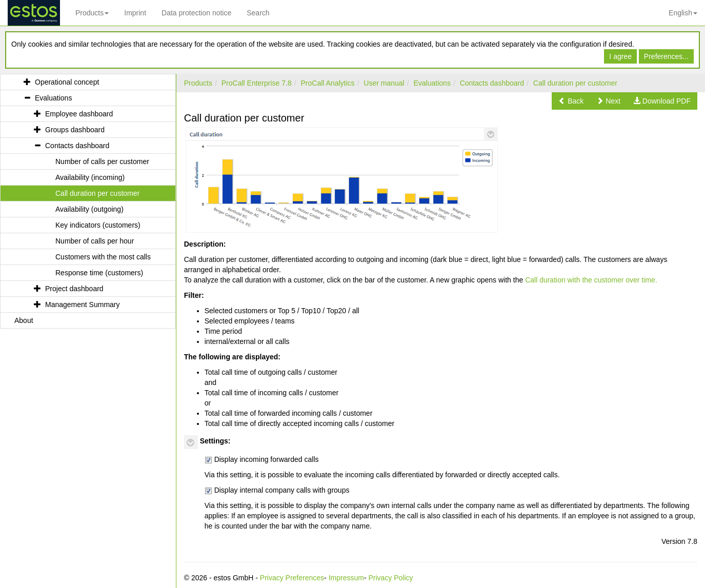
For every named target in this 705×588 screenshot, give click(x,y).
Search (258, 13)
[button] (571, 101)
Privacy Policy (390, 578)
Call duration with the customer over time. (591, 280)
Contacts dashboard (492, 83)
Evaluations (432, 83)
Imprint (135, 13)
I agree (620, 56)
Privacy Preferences (292, 578)
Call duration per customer (575, 83)
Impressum (346, 578)
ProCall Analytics (328, 83)
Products (92, 13)
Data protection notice (196, 13)
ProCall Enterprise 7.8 (257, 83)
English (683, 13)
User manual (384, 83)
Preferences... (666, 56)
